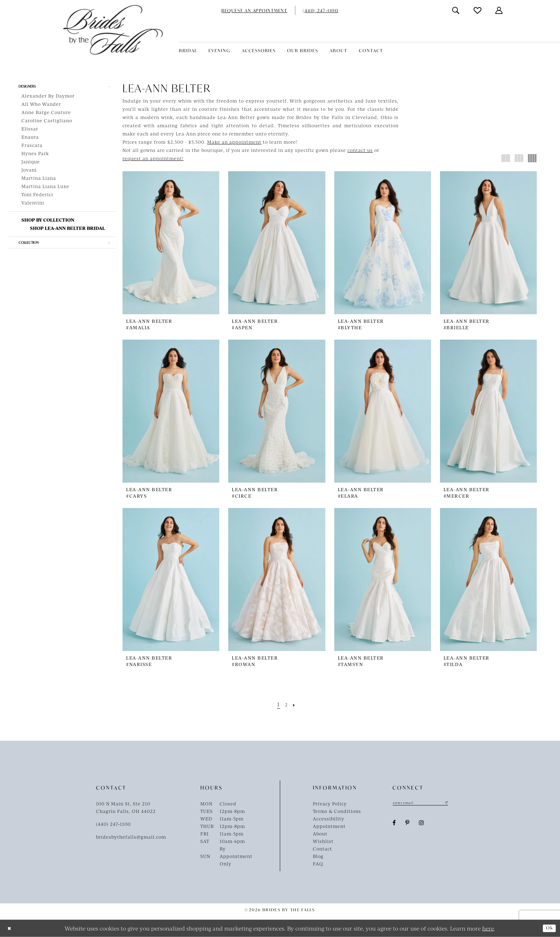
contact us (360, 150)
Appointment (329, 826)
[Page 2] (286, 704)
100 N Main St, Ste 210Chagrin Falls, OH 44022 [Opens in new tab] (126, 807)
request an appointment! (153, 158)
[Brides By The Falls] (113, 30)
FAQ (318, 864)
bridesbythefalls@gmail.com (131, 837)
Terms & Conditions (337, 811)
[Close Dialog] (11, 928)
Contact (322, 849)
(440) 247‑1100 (113, 824)
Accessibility (329, 819)
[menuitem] (254, 10)
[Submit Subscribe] (461, 804)
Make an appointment (234, 142)
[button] (499, 11)
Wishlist (323, 841)
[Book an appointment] (254, 10)
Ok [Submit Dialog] (548, 928)
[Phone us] (321, 10)
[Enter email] (428, 804)
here (488, 928)
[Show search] (456, 11)
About (320, 834)
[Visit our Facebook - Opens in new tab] (394, 824)
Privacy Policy (330, 804)
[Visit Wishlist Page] (478, 10)
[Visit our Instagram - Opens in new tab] (422, 824)
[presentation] (171, 243)
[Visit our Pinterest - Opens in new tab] (407, 824)
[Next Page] (296, 704)
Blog (318, 856)
